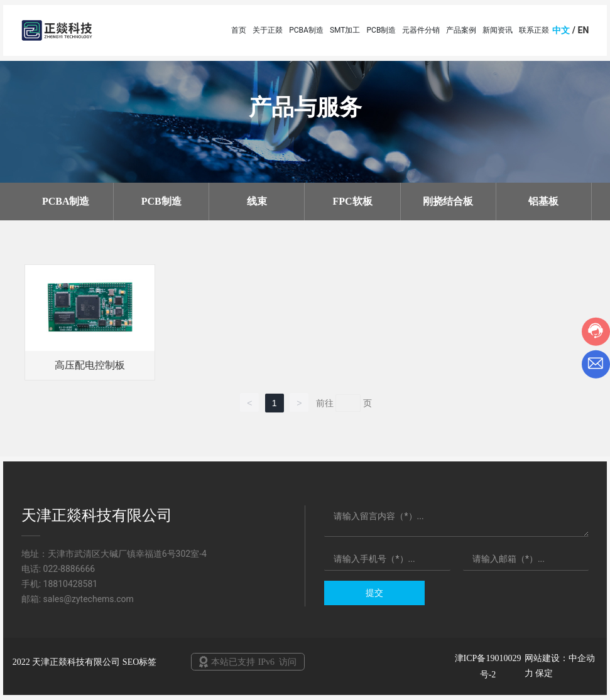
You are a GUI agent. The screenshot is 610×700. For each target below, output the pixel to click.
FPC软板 (352, 201)
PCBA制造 (66, 201)
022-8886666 (69, 569)
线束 (257, 201)
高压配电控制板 (90, 365)
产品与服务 (305, 107)
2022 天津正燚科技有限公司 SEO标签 (84, 662)
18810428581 (71, 584)
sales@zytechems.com (89, 599)
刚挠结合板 (448, 201)
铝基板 (543, 201)
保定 (544, 673)
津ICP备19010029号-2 (488, 666)
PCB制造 (161, 201)
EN (584, 30)
